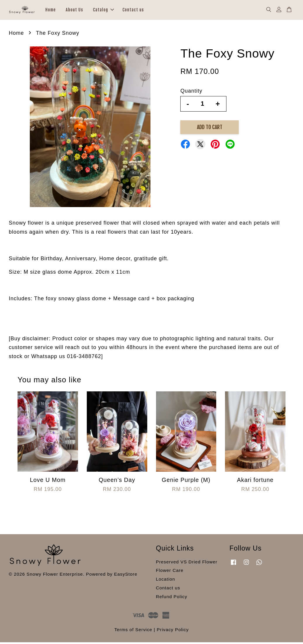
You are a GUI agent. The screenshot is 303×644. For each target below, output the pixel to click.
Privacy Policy (173, 631)
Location (166, 581)
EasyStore (126, 576)
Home (51, 11)
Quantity (191, 93)
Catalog (103, 11)
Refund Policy (172, 598)
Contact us (133, 11)
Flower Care (170, 572)
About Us (74, 11)
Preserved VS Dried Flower (187, 563)
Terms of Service (133, 631)
